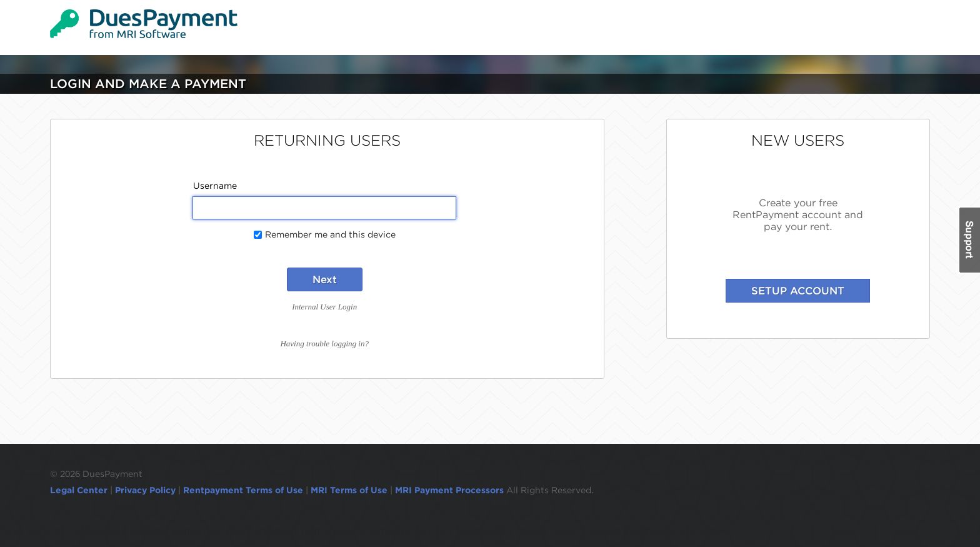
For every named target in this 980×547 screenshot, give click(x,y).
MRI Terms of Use (349, 490)
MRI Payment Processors (451, 490)
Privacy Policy (145, 490)
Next (325, 279)
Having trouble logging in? (324, 344)
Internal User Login (324, 307)
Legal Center (79, 490)
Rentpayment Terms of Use (243, 490)
